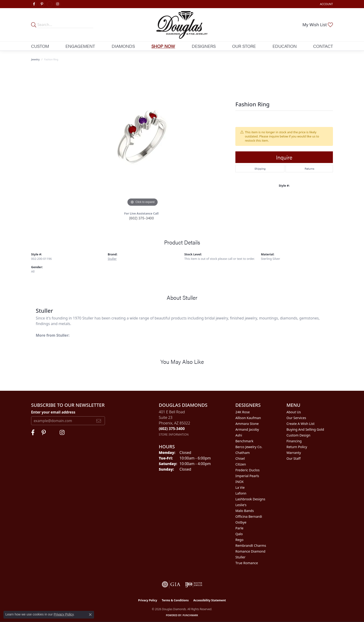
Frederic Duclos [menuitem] (247, 470)
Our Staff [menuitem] (294, 458)
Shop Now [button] (163, 46)
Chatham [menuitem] (243, 453)
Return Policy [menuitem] (297, 447)
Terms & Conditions (175, 600)
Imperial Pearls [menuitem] (247, 476)
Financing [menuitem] (294, 441)
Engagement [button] (80, 46)
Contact (323, 46)
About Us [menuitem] (294, 412)
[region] (143, 138)
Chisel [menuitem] (240, 458)
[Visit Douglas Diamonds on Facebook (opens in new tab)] (34, 4)
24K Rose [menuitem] (243, 412)
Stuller (112, 259)
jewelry (35, 59)
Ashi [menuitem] (239, 435)
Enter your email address (53, 412)
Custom (40, 46)
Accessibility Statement (210, 600)
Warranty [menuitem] (294, 453)
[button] (326, 4)
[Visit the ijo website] (194, 584)
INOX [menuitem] (239, 482)
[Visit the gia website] (171, 584)
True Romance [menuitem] (247, 563)
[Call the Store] (172, 429)
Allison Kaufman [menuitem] (248, 418)
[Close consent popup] (90, 615)
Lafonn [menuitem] (241, 493)
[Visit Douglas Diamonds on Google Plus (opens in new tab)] (50, 4)
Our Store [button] (244, 46)
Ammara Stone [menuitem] (247, 424)
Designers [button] (204, 46)
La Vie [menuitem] (240, 487)
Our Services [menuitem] (296, 418)
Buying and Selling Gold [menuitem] (305, 429)
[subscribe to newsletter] (99, 421)
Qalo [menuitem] (239, 534)
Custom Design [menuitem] (298, 435)
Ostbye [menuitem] (241, 522)
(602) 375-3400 (141, 218)
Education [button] (285, 46)
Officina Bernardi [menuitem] (249, 516)
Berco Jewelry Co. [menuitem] (249, 447)
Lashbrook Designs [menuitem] (250, 499)
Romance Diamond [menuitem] (250, 551)
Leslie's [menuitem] (241, 505)
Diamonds (123, 46)
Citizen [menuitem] (241, 464)
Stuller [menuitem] (240, 557)
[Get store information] (174, 435)
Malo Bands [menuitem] (245, 511)
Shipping (260, 169)
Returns (309, 169)
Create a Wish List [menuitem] (301, 424)
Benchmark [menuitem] (244, 441)
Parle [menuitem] (239, 528)
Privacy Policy (148, 600)
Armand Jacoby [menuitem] (247, 429)
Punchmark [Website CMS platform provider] (190, 615)
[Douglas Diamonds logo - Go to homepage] (182, 25)
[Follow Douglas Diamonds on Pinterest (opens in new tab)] (42, 4)
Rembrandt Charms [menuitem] (251, 545)
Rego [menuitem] (239, 540)
